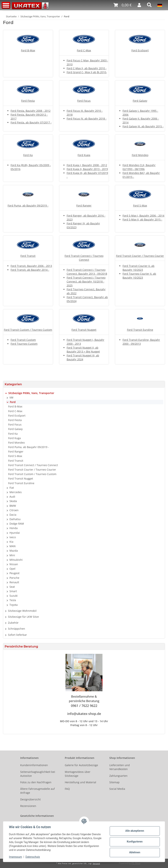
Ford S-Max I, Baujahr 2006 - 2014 (143, 216)
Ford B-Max (28, 50)
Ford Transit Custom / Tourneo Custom (28, 330)
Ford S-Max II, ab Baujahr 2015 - (142, 219)
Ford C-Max (84, 50)
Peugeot (14, 573)
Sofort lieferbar (17, 635)
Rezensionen (28, 806)
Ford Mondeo (140, 155)
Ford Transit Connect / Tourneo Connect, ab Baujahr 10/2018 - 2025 (86, 281)
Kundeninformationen (34, 765)
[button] (139, 5)
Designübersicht (30, 799)
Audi (12, 497)
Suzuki (14, 596)
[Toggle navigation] (6, 5)
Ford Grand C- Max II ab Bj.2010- (87, 72)
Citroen (14, 510)
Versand (96, 863)
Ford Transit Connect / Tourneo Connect (33, 465)
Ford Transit (28, 256)
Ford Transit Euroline (140, 330)
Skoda (13, 501)
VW (11, 397)
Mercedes (16, 492)
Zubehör (13, 623)
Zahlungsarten (118, 776)
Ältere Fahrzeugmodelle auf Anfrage (37, 791)
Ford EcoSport (140, 50)
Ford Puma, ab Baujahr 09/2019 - (28, 206)
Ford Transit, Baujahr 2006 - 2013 (31, 266)
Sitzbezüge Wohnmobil (22, 611)
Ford (13, 402)
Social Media (117, 789)
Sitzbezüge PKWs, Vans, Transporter (31, 393)
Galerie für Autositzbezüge (81, 765)
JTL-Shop (136, 863)
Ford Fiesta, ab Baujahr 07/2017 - (31, 122)
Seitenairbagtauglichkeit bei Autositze (38, 774)
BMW (13, 506)
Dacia (13, 515)
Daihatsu (15, 519)
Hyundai (15, 533)
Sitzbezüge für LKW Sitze (23, 617)
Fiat (12, 488)
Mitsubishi (16, 560)
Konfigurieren (134, 842)
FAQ (67, 789)
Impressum (16, 857)
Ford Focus (84, 101)
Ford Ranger (84, 206)
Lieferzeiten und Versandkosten (120, 767)
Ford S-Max (140, 206)
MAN (13, 546)
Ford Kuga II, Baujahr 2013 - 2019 (87, 169)
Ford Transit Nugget (84, 330)
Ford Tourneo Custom (24, 344)
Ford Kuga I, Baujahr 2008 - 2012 (87, 165)
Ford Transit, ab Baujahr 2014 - (30, 270)
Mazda (14, 551)
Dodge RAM (17, 524)
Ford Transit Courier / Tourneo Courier (140, 256)
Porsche (14, 578)
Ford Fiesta (28, 101)
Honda (14, 528)
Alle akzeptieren (134, 831)
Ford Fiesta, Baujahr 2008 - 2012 (31, 111)
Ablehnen (134, 852)
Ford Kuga (84, 155)
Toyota (14, 605)
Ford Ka (28, 155)
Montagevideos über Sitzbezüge (78, 774)
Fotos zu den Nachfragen (36, 782)
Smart (13, 591)
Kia (11, 542)
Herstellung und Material (80, 782)
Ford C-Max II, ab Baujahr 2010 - (87, 68)
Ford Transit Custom (23, 340)
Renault (14, 582)
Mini (12, 555)
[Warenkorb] (123, 5)
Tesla (13, 600)
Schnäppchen (17, 629)
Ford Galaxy (140, 101)
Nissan (14, 564)
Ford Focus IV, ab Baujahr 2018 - (87, 119)
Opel (12, 569)
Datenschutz (33, 857)
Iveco (13, 537)
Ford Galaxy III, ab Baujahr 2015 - (143, 126)
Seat (12, 587)
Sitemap (114, 782)
